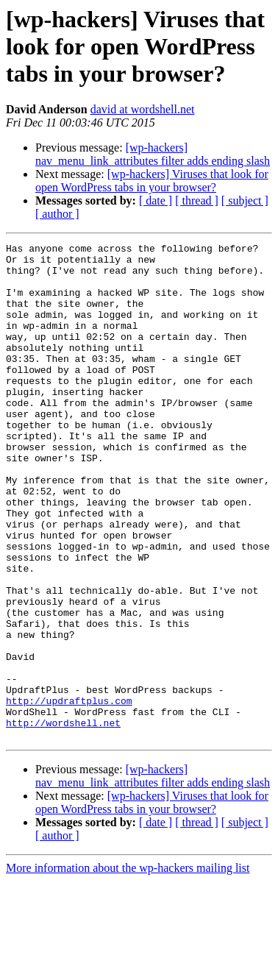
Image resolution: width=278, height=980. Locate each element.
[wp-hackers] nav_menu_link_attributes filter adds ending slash (153, 154)
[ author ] (57, 214)
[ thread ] (197, 200)
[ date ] (156, 200)
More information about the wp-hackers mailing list (128, 967)
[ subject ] (245, 200)
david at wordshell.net (143, 109)
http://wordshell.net (63, 820)
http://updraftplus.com (69, 793)
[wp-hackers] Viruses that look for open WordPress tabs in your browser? (152, 181)
